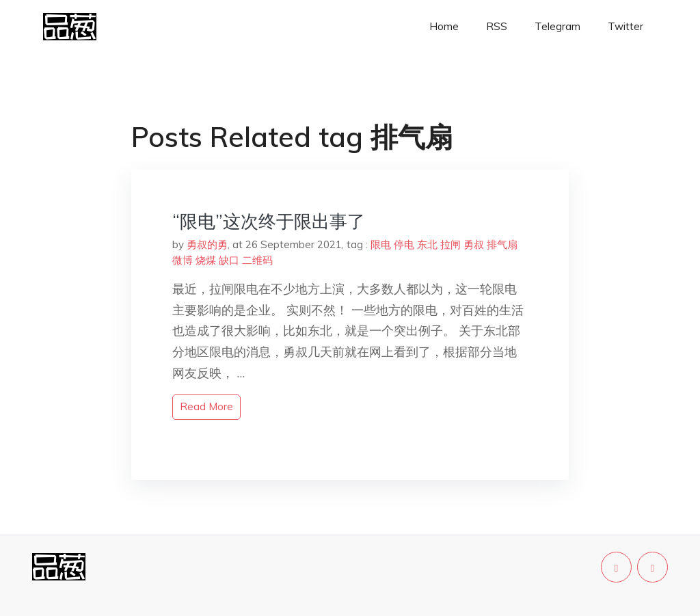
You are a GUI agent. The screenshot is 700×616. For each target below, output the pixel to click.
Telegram (557, 26)
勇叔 (474, 244)
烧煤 (206, 260)
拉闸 (450, 244)
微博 (183, 260)
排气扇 (502, 244)
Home (444, 26)
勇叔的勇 (207, 244)
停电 (404, 244)
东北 (427, 244)
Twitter (625, 26)
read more (206, 406)
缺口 (229, 260)
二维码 (257, 260)
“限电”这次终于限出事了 (269, 221)
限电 (381, 244)
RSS (497, 26)
